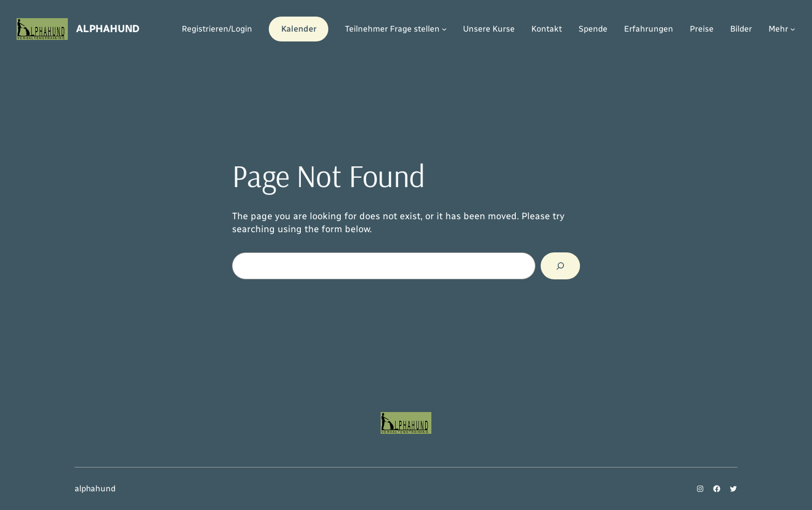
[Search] (560, 266)
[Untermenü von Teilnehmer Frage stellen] (444, 29)
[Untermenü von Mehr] (793, 29)
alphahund (108, 29)
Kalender (299, 29)
